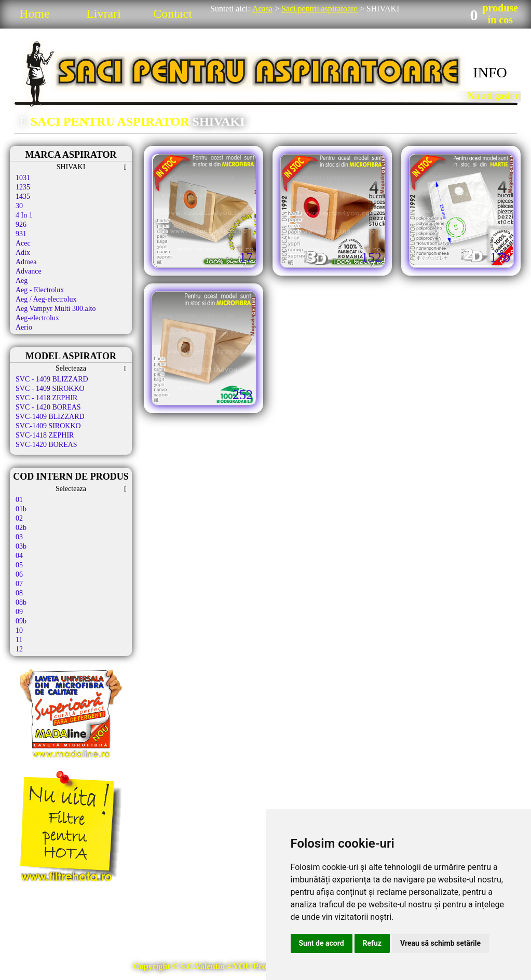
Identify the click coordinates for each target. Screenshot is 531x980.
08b (21, 602)
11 (19, 640)
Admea (26, 262)
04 (19, 556)
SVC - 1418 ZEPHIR (46, 398)
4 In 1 (24, 215)
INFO (490, 72)
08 (19, 593)
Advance (29, 271)
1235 (23, 187)
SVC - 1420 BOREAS (48, 407)
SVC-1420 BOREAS (46, 445)
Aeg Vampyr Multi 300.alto (56, 309)
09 (19, 612)
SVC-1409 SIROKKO (48, 426)
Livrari (104, 13)
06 (19, 574)
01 (19, 500)
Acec (23, 243)
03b (21, 546)
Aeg (22, 281)
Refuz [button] (372, 943)
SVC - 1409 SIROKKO (50, 389)
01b (21, 509)
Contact (173, 13)
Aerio (24, 327)
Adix (23, 253)
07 (19, 584)
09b (21, 621)
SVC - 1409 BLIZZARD (52, 379)
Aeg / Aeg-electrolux (46, 299)
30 (19, 206)
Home (35, 13)
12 (19, 649)
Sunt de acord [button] (322, 943)
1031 (23, 178)
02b (21, 528)
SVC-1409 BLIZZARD (50, 417)
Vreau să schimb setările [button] (440, 943)
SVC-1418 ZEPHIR (45, 435)
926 (21, 224)
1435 (23, 196)
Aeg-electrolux (37, 318)
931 (21, 234)
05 (19, 565)
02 (19, 518)
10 (19, 630)
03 (19, 537)
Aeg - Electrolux (40, 290)
